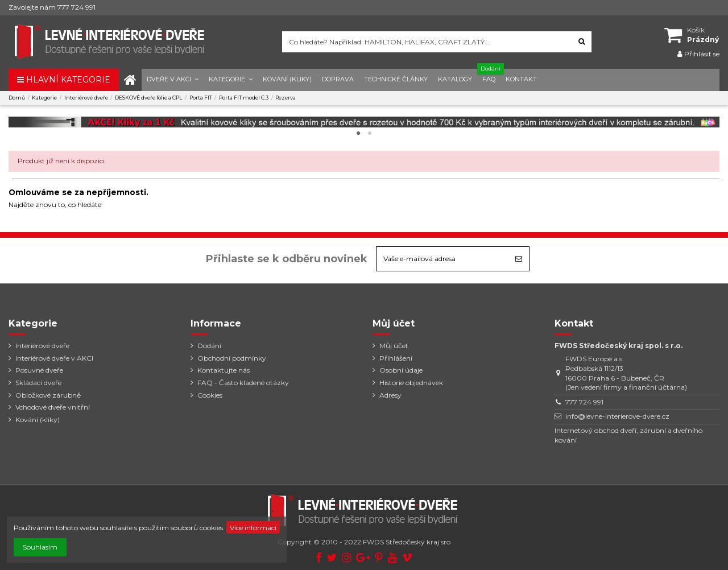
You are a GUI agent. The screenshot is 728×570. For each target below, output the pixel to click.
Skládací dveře (38, 383)
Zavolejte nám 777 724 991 (52, 7)
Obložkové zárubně (48, 395)
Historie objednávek (411, 383)
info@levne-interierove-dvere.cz (617, 416)
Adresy (390, 395)
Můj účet (394, 346)
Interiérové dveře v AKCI (54, 358)
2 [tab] (370, 134)
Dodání (209, 346)
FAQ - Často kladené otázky (243, 383)
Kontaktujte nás (224, 370)
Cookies (210, 395)
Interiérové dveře (42, 346)
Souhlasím (40, 547)
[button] (173, 80)
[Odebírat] (519, 259)
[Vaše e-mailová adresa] (442, 259)
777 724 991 (584, 402)
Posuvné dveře (39, 370)
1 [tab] (358, 134)
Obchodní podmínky (232, 358)
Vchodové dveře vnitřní (53, 407)
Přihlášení (396, 358)
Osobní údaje (401, 370)
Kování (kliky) (38, 420)
